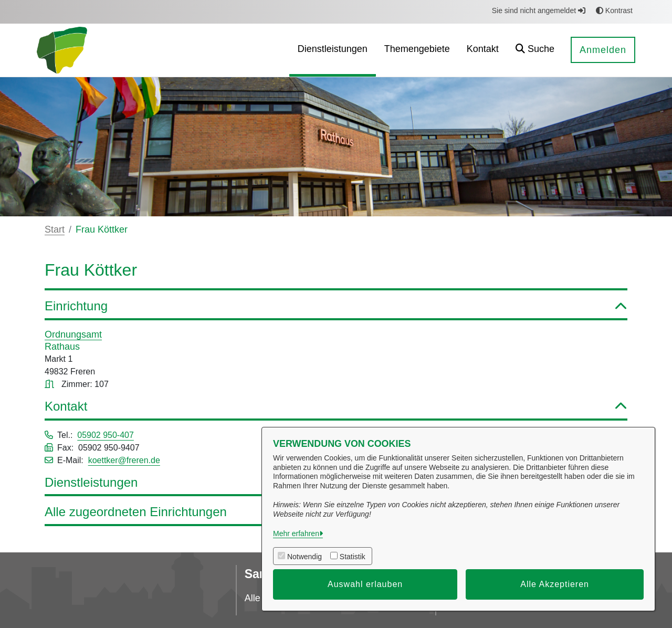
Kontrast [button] (614, 11)
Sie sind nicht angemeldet (539, 11)
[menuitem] (333, 50)
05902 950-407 (106, 435)
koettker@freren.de (124, 460)
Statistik (353, 557)
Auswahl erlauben (365, 584)
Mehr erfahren (296, 533)
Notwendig (304, 557)
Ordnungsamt (73, 334)
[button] (535, 50)
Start (55, 229)
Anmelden (603, 50)
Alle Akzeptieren (555, 584)
